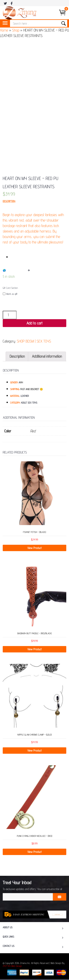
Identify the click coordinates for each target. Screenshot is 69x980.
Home (4, 30)
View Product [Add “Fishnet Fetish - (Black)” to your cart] (35, 548)
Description (17, 356)
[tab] (17, 356)
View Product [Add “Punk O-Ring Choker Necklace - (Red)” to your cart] (35, 852)
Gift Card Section (10, 288)
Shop (16, 30)
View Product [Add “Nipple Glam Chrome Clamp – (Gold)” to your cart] (35, 751)
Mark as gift (10, 294)
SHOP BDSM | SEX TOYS (34, 341)
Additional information (47, 356)
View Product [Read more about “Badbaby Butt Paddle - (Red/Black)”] (35, 649)
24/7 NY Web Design (12, 966)
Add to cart (34, 323)
